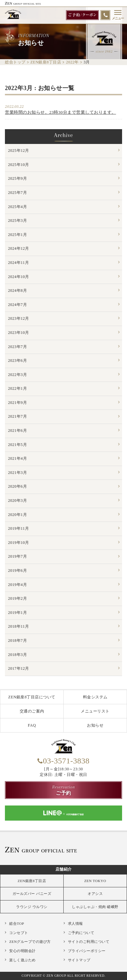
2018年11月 (19, 626)
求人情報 (75, 923)
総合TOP (17, 923)
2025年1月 (18, 235)
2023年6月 (18, 361)
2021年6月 (18, 431)
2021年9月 (18, 403)
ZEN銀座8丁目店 (32, 881)
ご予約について (81, 933)
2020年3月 (18, 501)
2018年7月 (18, 641)
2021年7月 (18, 416)
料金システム (95, 697)
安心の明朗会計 (22, 951)
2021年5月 (18, 445)
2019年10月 (19, 543)
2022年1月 (18, 388)
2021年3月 (18, 473)
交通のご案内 (32, 711)
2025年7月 (18, 193)
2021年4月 (18, 458)
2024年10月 (19, 277)
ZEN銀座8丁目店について (32, 697)
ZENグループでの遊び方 (30, 942)
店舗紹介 (64, 869)
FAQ (32, 725)
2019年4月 (18, 585)
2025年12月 (19, 151)
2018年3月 (18, 655)
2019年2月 (18, 598)
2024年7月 (18, 305)
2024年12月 (19, 248)
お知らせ (95, 725)
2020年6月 (18, 486)
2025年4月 (18, 207)
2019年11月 (19, 528)
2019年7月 (18, 556)
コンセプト (19, 933)
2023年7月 (18, 347)
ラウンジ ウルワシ (32, 907)
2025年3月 (18, 221)
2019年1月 (18, 613)
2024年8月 (18, 291)
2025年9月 (18, 178)
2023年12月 (19, 318)
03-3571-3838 (66, 761)
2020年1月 (18, 515)
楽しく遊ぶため (22, 960)
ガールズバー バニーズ (32, 894)
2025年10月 (19, 165)
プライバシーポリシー (87, 951)
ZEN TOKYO (95, 881)
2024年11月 (19, 263)
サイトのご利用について (89, 942)
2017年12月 (19, 668)
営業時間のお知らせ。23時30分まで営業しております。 (61, 112)
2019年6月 (18, 571)
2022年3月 (18, 375)
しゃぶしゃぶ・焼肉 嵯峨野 (95, 907)
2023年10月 (19, 333)
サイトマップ (79, 960)
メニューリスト (95, 711)
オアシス (95, 894)
